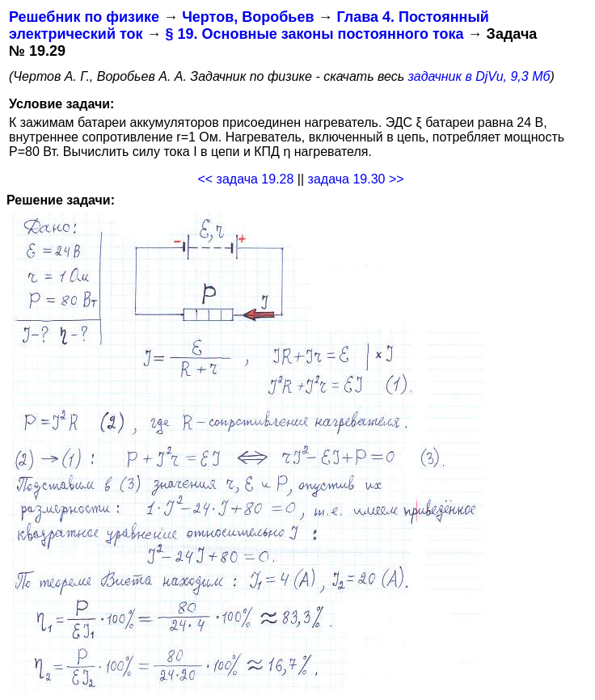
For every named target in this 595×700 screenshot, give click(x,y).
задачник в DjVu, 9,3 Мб (479, 76)
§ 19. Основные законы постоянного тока (315, 34)
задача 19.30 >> (356, 179)
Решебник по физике (84, 17)
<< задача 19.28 (245, 179)
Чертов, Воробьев (248, 17)
